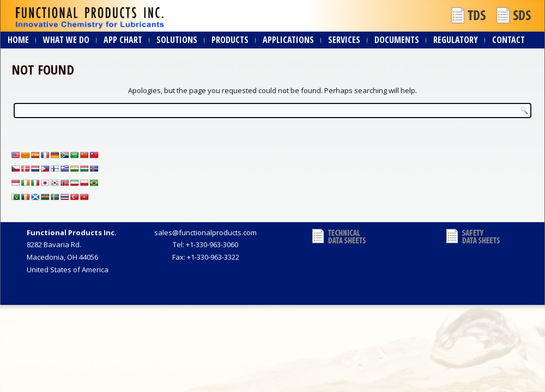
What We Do (66, 40)
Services (344, 40)
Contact (508, 40)
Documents (397, 40)
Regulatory (456, 40)
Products (230, 40)
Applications (288, 40)
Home (18, 40)
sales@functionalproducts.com (205, 232)
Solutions (177, 40)
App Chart (123, 40)
